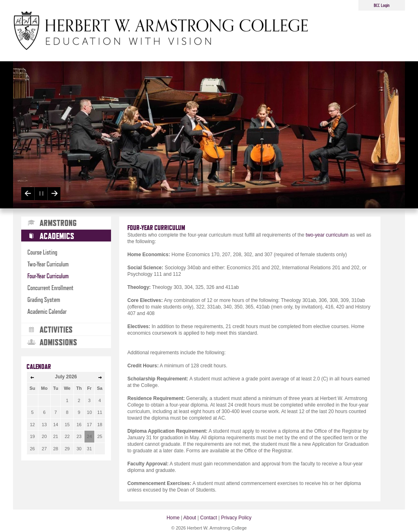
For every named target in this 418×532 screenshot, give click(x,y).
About (190, 518)
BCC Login (382, 5)
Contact (208, 518)
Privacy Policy (236, 518)
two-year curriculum (327, 235)
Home (173, 518)
